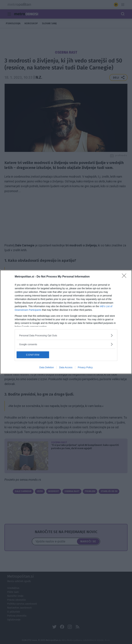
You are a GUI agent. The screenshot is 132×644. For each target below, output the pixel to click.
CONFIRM (33, 355)
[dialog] (66, 322)
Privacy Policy (85, 367)
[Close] (125, 277)
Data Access (66, 367)
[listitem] (66, 335)
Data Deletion (47, 367)
